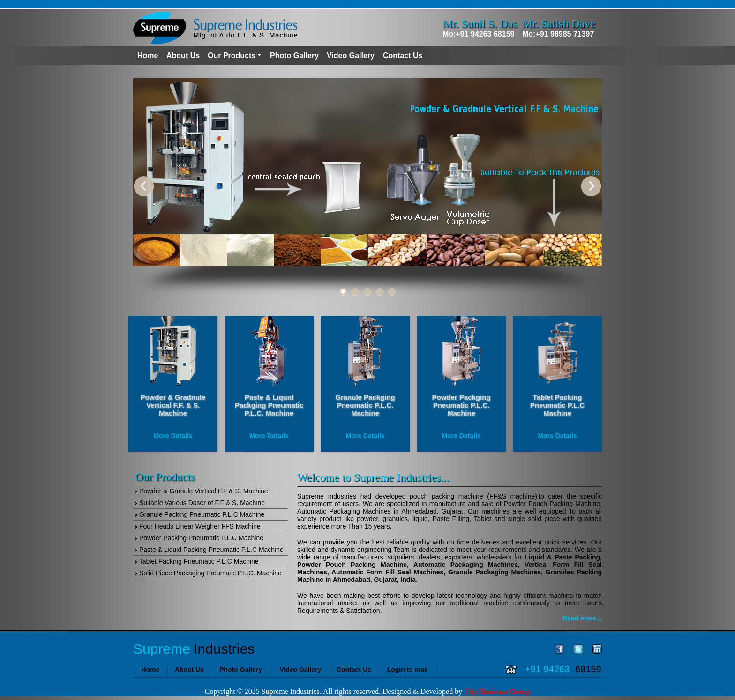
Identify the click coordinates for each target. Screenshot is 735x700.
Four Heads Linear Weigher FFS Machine (198, 526)
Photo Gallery (294, 56)
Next (591, 186)
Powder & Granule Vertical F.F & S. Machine (202, 491)
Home (148, 56)
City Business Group (497, 691)
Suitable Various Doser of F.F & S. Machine (200, 503)
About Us (183, 56)
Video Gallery (351, 56)
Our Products (232, 56)
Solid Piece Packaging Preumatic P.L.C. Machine (208, 573)
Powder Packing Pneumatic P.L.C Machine (199, 538)
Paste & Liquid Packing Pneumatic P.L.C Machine (209, 550)
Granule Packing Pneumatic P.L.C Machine (200, 514)
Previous (144, 186)
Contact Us (403, 56)
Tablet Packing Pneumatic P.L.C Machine (197, 561)
